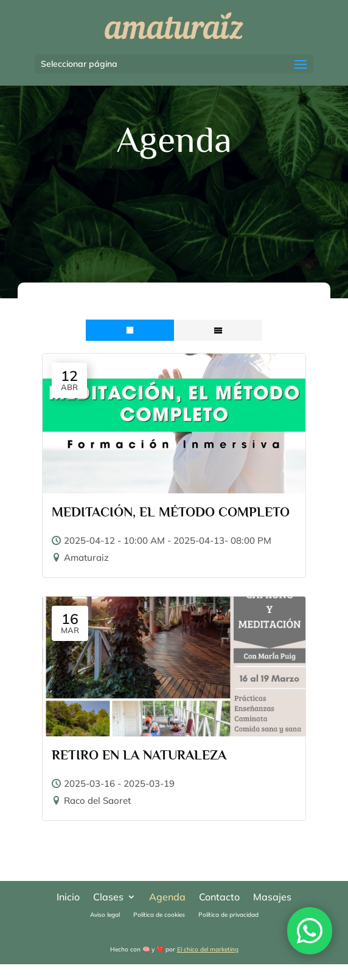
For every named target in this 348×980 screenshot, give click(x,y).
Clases (108, 898)
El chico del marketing (208, 949)
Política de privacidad (228, 915)
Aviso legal (105, 915)
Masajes (272, 898)
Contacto (219, 898)
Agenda (167, 898)
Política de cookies (159, 915)
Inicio (68, 898)
